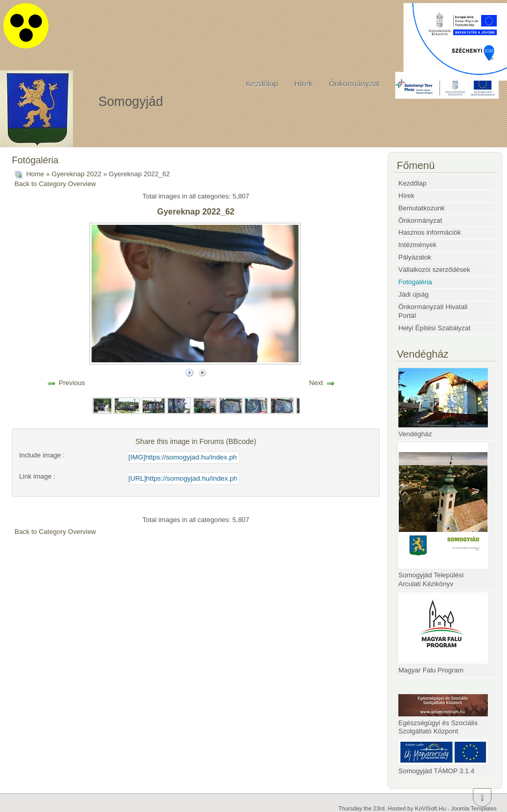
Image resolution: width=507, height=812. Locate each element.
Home (35, 174)
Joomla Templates (474, 808)
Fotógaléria (415, 282)
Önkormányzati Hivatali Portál (433, 311)
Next (316, 383)
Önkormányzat (354, 83)
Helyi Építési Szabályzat (434, 328)
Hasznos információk (430, 232)
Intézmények (417, 245)
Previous (72, 383)
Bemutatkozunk (422, 208)
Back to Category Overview (55, 184)
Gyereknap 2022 (77, 174)
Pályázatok (415, 257)
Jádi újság (414, 294)
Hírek (304, 83)
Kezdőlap (262, 83)
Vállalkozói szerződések (434, 270)
